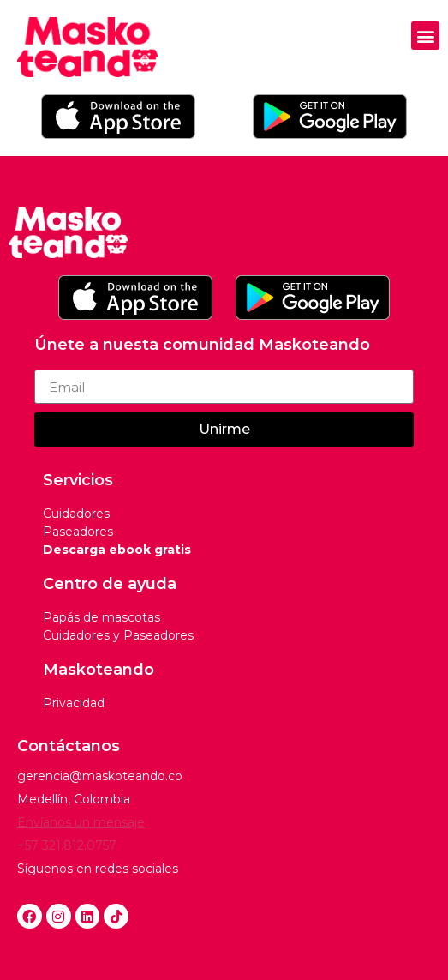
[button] (425, 36)
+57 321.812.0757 (67, 845)
